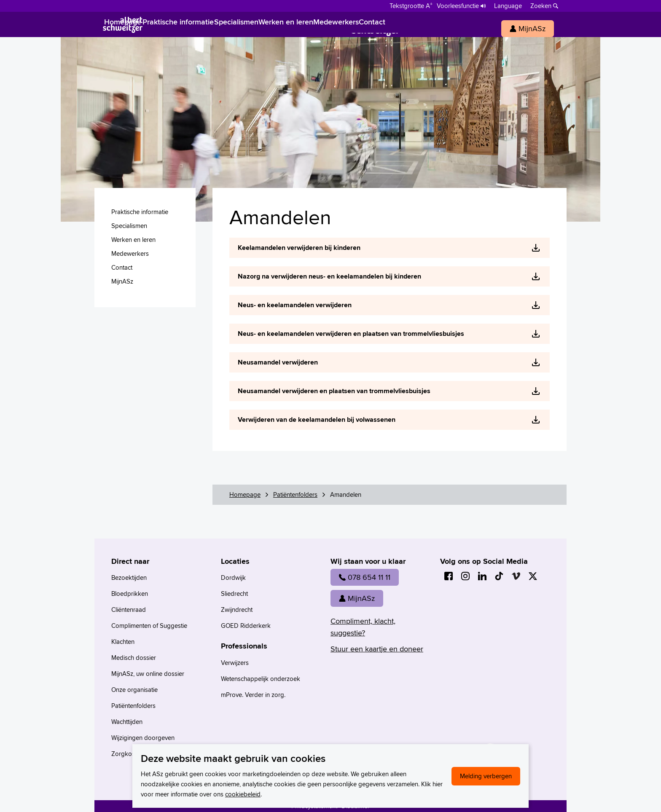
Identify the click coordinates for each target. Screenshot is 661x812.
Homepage (245, 494)
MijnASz (357, 598)
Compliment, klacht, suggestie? (363, 627)
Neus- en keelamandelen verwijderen (295, 305)
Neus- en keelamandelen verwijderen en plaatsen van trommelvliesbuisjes (351, 334)
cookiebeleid (243, 794)
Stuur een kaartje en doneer (377, 649)
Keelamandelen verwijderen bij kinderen (299, 248)
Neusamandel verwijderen (278, 362)
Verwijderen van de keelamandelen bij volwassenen (317, 419)
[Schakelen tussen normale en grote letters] (411, 5)
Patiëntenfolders (295, 494)
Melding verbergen (486, 776)
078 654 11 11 (365, 577)
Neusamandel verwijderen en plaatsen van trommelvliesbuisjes (334, 391)
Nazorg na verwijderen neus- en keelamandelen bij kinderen (329, 276)
